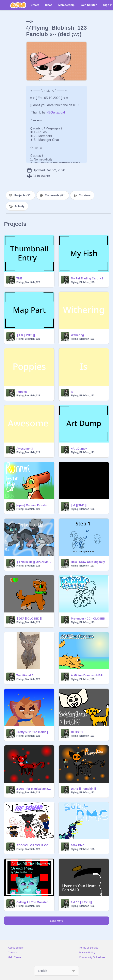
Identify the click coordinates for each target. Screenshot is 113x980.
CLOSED (77, 732)
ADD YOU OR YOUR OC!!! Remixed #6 (34, 845)
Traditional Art (26, 675)
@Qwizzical (56, 112)
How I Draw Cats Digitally (88, 562)
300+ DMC (78, 845)
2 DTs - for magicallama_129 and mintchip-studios (34, 789)
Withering (77, 335)
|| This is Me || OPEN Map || (34, 562)
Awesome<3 (25, 449)
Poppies (22, 392)
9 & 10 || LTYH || (81, 902)
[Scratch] (18, 5)
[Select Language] (56, 971)
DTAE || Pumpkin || (83, 789)
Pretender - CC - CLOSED (88, 619)
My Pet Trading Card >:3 (87, 278)
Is (72, 392)
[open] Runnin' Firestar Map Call (34, 505)
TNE (19, 278)
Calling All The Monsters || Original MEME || (34, 902)
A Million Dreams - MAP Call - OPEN (89, 675)
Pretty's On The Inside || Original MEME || (34, 732)
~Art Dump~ (79, 449)
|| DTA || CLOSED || (29, 619)
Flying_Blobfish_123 (28, 282)
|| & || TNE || (79, 505)
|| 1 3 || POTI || (26, 335)
